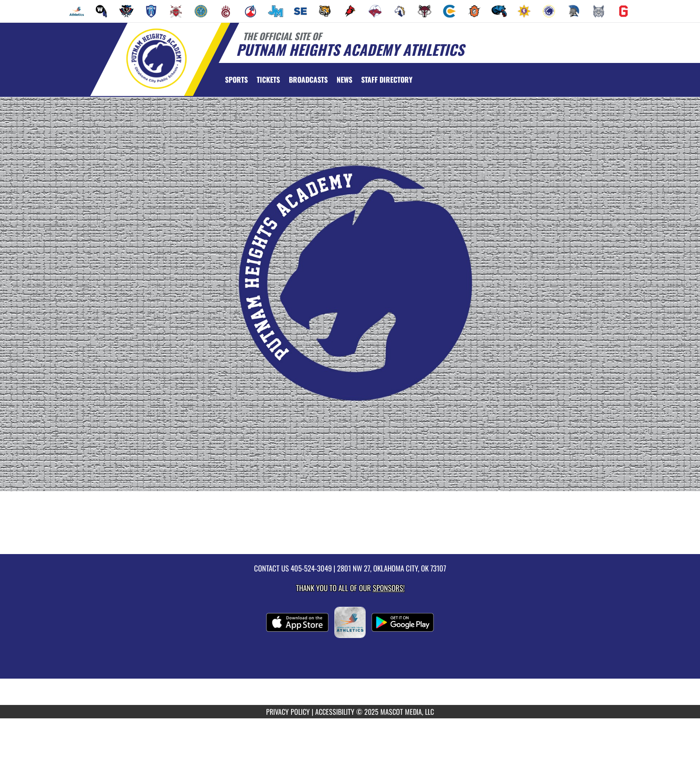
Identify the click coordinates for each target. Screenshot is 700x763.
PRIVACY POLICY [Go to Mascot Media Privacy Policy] (288, 712)
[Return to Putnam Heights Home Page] (156, 58)
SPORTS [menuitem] (236, 79)
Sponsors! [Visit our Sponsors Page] (389, 588)
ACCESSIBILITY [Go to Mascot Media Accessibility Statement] (335, 712)
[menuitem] (77, 11)
